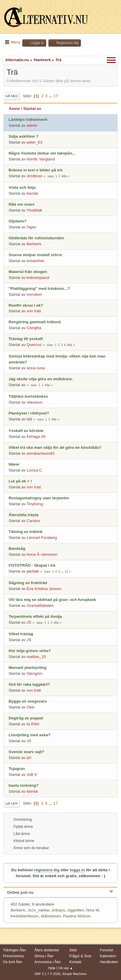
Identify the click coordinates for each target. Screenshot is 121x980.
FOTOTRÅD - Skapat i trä (32, 565)
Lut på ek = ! (20, 481)
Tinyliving (35, 504)
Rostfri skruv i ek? (26, 305)
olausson (35, 402)
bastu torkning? (24, 785)
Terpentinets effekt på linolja (35, 616)
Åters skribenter (47, 950)
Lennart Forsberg (42, 538)
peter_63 (35, 142)
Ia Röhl (33, 724)
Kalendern (108, 956)
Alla (64, 176)
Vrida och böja (22, 187)
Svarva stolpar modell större (35, 255)
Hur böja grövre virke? (30, 651)
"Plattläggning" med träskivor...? (39, 289)
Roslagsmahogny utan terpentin (39, 498)
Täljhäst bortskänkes (28, 396)
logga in (77, 870)
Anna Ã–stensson (42, 554)
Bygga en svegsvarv (28, 701)
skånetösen (51, 916)
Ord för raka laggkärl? (29, 684)
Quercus (34, 345)
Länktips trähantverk (28, 120)
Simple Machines (74, 974)
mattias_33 (36, 657)
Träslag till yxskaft (26, 339)
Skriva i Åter (44, 956)
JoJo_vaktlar (39, 910)
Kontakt (75, 962)
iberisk (32, 193)
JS (29, 622)
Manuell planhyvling (27, 668)
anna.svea (36, 368)
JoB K (32, 775)
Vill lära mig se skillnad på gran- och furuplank (52, 600)
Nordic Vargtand (41, 159)
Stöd (73, 950)
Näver (14, 464)
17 (56, 96)
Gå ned (12, 96)
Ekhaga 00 (36, 437)
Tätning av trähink (26, 532)
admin (32, 125)
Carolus (34, 521)
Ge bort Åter (13, 962)
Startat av (32, 109)
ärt (29, 758)
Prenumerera (13, 956)
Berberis (34, 244)
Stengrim (35, 673)
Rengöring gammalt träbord (35, 322)
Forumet (107, 950)
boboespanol (38, 278)
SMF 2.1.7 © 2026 (47, 974)
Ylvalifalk (35, 210)
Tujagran (17, 769)
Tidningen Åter (15, 950)
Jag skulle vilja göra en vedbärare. (41, 379)
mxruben (34, 294)
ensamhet (35, 261)
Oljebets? (18, 221)
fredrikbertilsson (25, 916)
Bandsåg (17, 548)
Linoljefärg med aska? (30, 735)
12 (66, 572)
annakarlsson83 (41, 453)
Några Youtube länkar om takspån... (42, 153)
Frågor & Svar (81, 956)
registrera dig (47, 870)
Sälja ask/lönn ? (24, 136)
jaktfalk (33, 571)
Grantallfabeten (40, 606)
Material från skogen (28, 272)
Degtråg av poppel (26, 718)
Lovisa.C (34, 470)
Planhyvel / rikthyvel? (29, 413)
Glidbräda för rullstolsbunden (36, 238)
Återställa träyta (24, 515)
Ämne (14, 109)
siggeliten (76, 910)
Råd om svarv (22, 204)
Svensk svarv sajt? (26, 752)
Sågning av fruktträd (28, 583)
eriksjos (58, 910)
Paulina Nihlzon (77, 916)
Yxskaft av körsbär (26, 431)
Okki (31, 707)
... (51, 96)
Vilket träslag (21, 634)
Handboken (109, 962)
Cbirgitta (34, 328)
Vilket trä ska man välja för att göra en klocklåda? (55, 447)
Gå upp (12, 804)
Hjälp (52, 968)
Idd (30, 419)
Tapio (31, 227)
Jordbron (35, 176)
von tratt (34, 311)
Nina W (93, 910)
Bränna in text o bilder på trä (35, 170)
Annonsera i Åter (48, 962)
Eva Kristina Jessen (44, 589)
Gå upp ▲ (66, 968)
